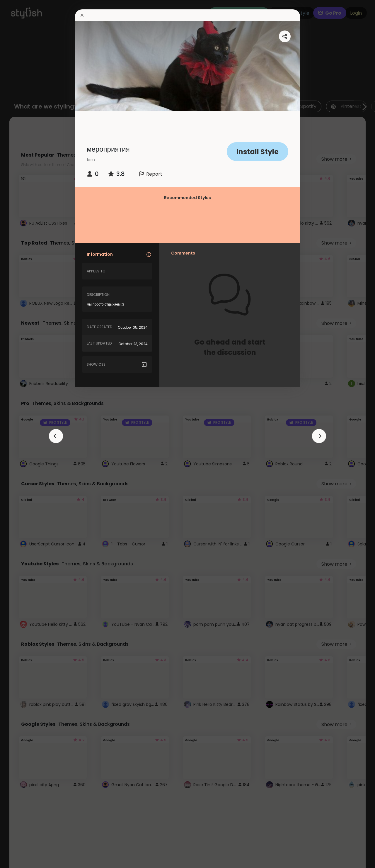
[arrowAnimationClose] (56, 436)
